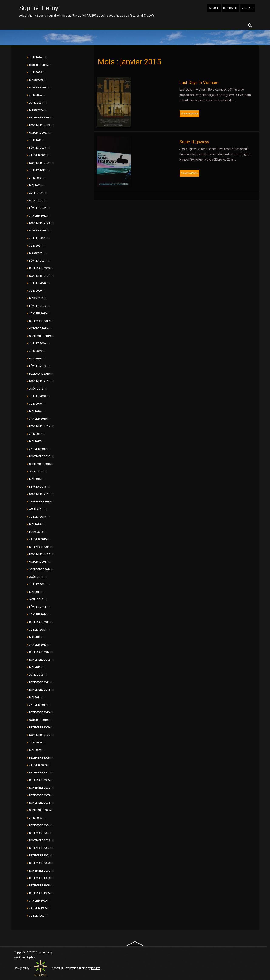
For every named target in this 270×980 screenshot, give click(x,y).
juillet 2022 (37, 170)
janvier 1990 (38, 901)
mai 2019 (35, 359)
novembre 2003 (40, 840)
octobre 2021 (38, 230)
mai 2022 (35, 185)
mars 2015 (36, 532)
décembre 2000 (39, 863)
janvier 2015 (38, 539)
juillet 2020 (37, 283)
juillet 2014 (37, 584)
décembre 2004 (39, 825)
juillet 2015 (37, 517)
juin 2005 (35, 818)
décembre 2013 (39, 622)
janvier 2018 (38, 419)
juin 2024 (35, 95)
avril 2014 (36, 599)
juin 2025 (35, 72)
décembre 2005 (39, 795)
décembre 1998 (39, 885)
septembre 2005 (40, 810)
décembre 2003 (39, 833)
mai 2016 (35, 479)
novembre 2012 (40, 660)
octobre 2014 (38, 562)
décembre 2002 (39, 848)
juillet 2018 (37, 396)
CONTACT (248, 8)
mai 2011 (35, 697)
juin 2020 (35, 291)
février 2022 (38, 208)
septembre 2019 (40, 336)
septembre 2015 (40, 501)
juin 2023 (35, 140)
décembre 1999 (39, 878)
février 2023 (38, 148)
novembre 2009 (40, 735)
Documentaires (189, 114)
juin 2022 (35, 178)
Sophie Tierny (39, 8)
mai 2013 (35, 637)
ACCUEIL (214, 8)
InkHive (96, 968)
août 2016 (36, 471)
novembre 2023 (40, 125)
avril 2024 (36, 103)
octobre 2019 (38, 328)
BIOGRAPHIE (231, 8)
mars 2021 (36, 253)
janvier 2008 (38, 765)
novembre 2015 (40, 494)
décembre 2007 (39, 772)
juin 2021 (35, 246)
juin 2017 (35, 434)
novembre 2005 (40, 803)
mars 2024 (36, 110)
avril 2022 (36, 193)
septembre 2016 (40, 464)
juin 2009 (35, 742)
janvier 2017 (38, 449)
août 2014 (36, 577)
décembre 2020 (39, 268)
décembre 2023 (39, 118)
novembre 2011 (40, 690)
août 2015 (36, 509)
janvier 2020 (38, 313)
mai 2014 (35, 592)
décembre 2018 (39, 374)
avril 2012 (36, 675)
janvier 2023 (38, 155)
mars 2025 (36, 80)
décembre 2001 (39, 855)
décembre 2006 (39, 780)
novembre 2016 (40, 456)
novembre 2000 (40, 871)
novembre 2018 (40, 381)
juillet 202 (37, 916)
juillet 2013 (37, 630)
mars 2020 (36, 298)
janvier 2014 (38, 614)
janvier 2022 (38, 216)
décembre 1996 (39, 893)
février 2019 (38, 366)
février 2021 (38, 261)
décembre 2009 (39, 727)
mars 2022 (36, 200)
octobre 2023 (38, 133)
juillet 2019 (37, 343)
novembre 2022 (40, 163)
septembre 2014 (40, 569)
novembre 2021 (40, 223)
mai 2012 (35, 667)
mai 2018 (35, 411)
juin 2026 (35, 57)
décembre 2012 (39, 652)
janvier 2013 (38, 645)
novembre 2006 (40, 788)
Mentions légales (24, 957)
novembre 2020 (40, 276)
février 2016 (38, 487)
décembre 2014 (39, 547)
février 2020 (38, 306)
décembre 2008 (39, 758)
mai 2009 (35, 750)
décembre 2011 (39, 682)
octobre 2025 (38, 65)
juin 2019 (35, 351)
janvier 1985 (38, 908)
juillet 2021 (37, 238)
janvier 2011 (38, 705)
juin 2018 (35, 404)
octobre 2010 (38, 720)
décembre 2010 (39, 712)
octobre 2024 (38, 88)
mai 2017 (35, 441)
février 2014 (38, 607)
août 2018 (36, 389)
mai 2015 (35, 524)
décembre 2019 (39, 321)
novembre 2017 (40, 426)
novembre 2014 (40, 554)
